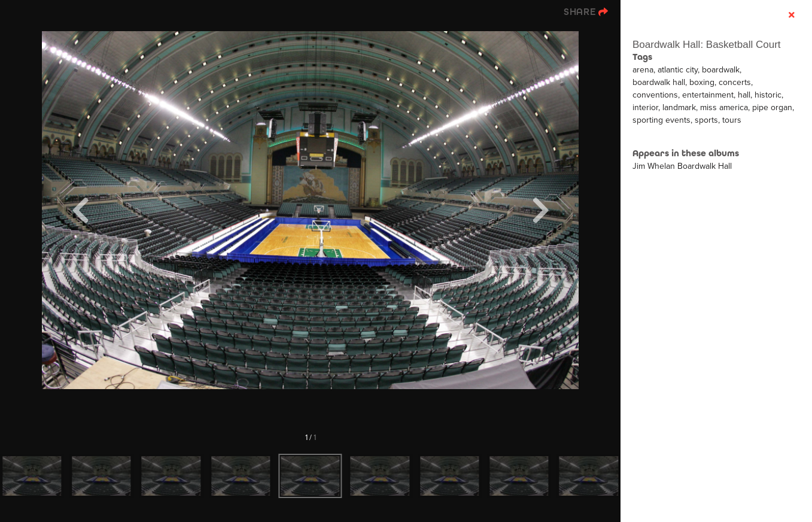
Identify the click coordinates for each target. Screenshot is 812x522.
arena (643, 70)
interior (645, 107)
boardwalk (721, 70)
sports (706, 120)
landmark (679, 107)
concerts (735, 82)
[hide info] (791, 15)
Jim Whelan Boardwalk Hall (682, 166)
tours (732, 120)
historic (768, 95)
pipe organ (772, 107)
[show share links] (586, 12)
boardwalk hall (659, 82)
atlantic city (678, 70)
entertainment (708, 95)
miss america (724, 107)
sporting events (662, 120)
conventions (655, 95)
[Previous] (80, 210)
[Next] (540, 210)
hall (744, 95)
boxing (702, 82)
